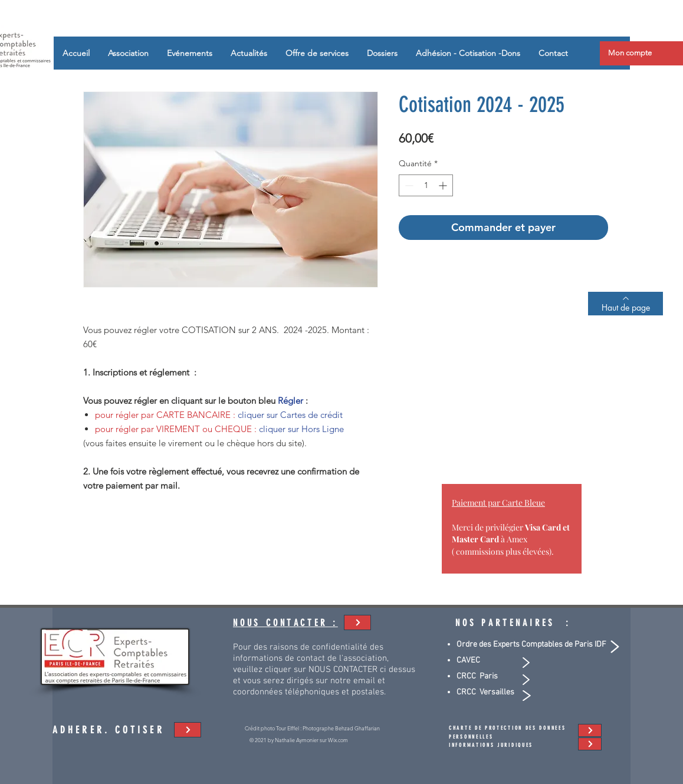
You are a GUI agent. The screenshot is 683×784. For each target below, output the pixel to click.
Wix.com (338, 740)
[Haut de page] (625, 304)
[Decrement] (408, 185)
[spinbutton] (426, 185)
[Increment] (444, 185)
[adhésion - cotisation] (357, 622)
